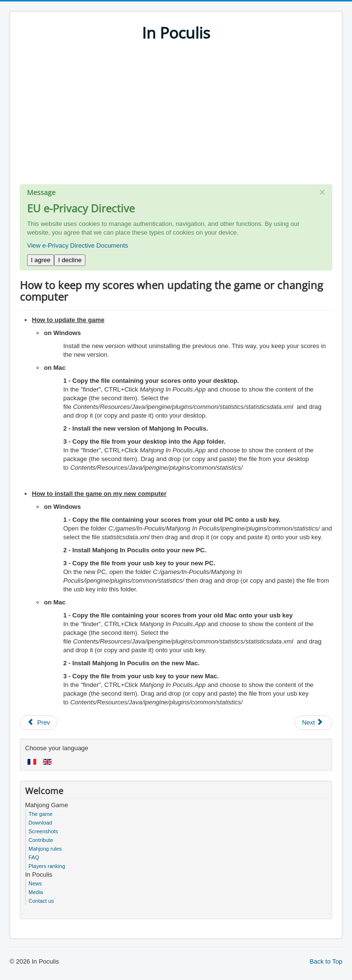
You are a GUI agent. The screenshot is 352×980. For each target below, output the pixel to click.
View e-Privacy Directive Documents (77, 245)
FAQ (34, 857)
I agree (41, 260)
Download (40, 823)
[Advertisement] (176, 117)
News (35, 883)
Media (36, 892)
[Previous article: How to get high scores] (39, 723)
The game (41, 814)
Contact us (41, 901)
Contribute (41, 840)
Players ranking (47, 866)
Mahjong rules (45, 849)
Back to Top (326, 961)
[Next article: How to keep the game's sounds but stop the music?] (313, 723)
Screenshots (43, 831)
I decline (70, 260)
